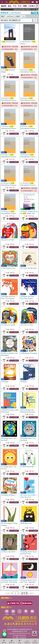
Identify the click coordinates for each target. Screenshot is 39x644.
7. (10, 128)
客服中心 (12, 641)
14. (29, 213)
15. (8, 240)
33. (8, 495)
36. (26, 523)
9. (10, 157)
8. (29, 128)
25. (5, 382)
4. (29, 72)
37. (8, 552)
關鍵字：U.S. (20, 16)
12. (29, 185)
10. (29, 157)
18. (29, 268)
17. (8, 268)
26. (24, 382)
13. (10, 213)
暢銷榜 (4, 6)
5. (10, 100)
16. (28, 240)
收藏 (19, 641)
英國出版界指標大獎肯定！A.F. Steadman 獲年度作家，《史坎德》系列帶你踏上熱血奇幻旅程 (31, 10)
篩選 (35, 13)
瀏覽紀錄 (27, 641)
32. (27, 467)
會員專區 (35, 641)
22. (27, 325)
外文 (20, 6)
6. (29, 100)
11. (10, 185)
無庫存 (3, 77)
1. (8, 42)
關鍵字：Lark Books (7, 16)
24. (29, 353)
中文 (15, 6)
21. (8, 325)
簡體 (25, 6)
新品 (10, 6)
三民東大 (32, 6)
